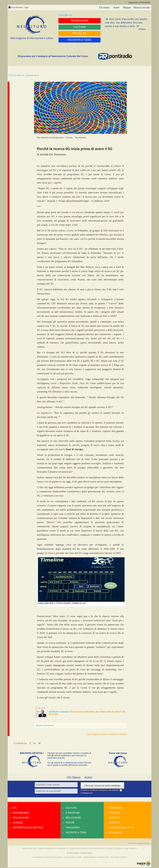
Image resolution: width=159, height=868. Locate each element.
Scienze (18, 823)
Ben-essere (73, 818)
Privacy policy (86, 853)
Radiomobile (21, 813)
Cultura (71, 808)
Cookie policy (73, 853)
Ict (15, 808)
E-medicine (73, 813)
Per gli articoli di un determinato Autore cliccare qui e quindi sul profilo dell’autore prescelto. (69, 764)
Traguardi (73, 828)
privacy (116, 791)
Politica (114, 813)
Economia (115, 808)
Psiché (70, 823)
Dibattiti (114, 823)
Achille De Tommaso (59, 712)
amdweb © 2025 (143, 844)
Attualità (115, 833)
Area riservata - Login (23, 7)
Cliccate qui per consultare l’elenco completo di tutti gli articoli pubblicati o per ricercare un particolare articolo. (69, 756)
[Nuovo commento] (45, 725)
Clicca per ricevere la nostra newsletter (102, 786)
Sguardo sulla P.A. (121, 828)
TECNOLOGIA (15, 75)
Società (114, 818)
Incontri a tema (76, 833)
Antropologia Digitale (28, 828)
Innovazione (31, 75)
